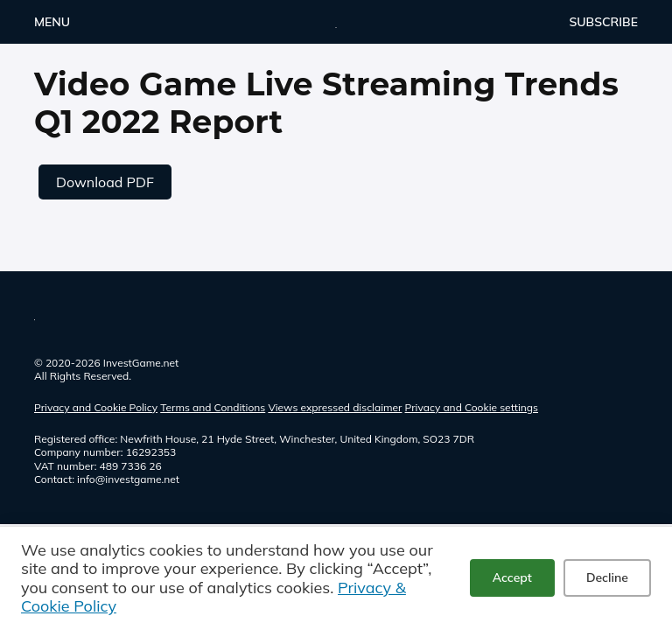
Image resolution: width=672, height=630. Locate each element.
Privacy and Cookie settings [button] (472, 407)
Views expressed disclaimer (335, 407)
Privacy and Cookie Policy (96, 407)
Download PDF (105, 182)
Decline (607, 577)
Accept (512, 577)
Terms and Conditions (213, 407)
